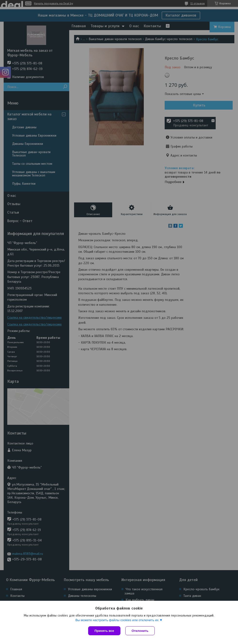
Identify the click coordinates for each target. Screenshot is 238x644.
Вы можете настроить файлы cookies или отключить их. (117, 620)
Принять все (104, 631)
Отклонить (140, 631)
